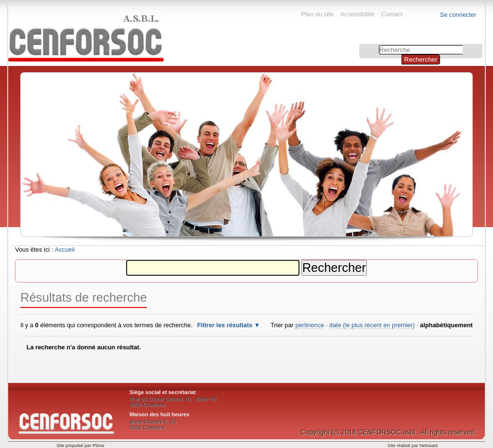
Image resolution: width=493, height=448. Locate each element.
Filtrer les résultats (225, 325)
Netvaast (428, 445)
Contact (392, 14)
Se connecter (458, 15)
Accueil (65, 250)
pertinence (310, 325)
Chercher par (360, 45)
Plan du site (318, 14)
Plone (98, 445)
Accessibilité (357, 14)
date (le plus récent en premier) (372, 325)
